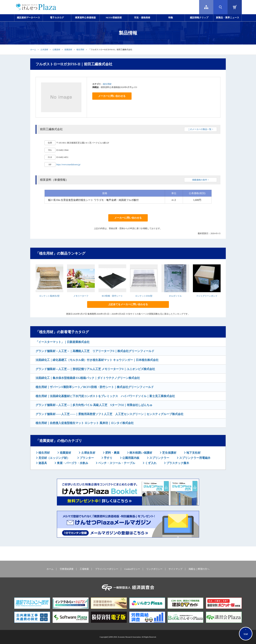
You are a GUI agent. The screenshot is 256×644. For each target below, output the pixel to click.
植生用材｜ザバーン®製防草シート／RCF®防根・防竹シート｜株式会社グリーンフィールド (95, 387)
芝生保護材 (169, 453)
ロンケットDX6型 (144, 296)
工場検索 (84, 569)
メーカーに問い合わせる (112, 96)
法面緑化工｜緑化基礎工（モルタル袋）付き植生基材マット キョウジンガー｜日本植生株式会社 (97, 360)
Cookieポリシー (132, 569)
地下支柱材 (193, 453)
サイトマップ (175, 569)
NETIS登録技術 (114, 18)
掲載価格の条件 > (201, 180)
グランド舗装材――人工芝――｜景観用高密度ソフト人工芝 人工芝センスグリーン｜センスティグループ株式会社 (110, 414)
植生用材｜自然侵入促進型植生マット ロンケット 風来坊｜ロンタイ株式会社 (85, 423)
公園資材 (56, 49)
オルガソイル (175, 296)
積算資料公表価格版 (85, 18)
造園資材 (68, 49)
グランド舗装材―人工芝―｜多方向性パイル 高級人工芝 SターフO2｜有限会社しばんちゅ (94, 405)
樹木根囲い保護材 (140, 453)
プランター (86, 458)
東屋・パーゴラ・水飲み (72, 463)
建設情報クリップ (199, 18)
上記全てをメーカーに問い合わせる (128, 304)
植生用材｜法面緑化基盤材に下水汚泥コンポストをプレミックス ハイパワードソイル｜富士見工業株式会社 (105, 396)
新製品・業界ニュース (228, 18)
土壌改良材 (88, 453)
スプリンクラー (159, 458)
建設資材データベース (28, 18)
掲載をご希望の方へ (199, 569)
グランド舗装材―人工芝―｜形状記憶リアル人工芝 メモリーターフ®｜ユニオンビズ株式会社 (95, 369)
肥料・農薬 (112, 453)
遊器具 (42, 463)
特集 (171, 18)
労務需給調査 (67, 569)
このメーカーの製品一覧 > (201, 129)
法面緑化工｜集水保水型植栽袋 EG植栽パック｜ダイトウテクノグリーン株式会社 (88, 378)
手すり (108, 458)
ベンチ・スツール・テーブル (116, 463)
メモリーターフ (81, 296)
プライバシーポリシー (107, 569)
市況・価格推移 (142, 18)
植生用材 (80, 49)
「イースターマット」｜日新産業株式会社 (63, 342)
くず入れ (150, 463)
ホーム (33, 49)
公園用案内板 (130, 458)
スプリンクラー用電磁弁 (194, 458)
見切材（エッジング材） (54, 458)
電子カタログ (57, 18)
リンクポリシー (154, 569)
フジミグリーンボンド (207, 296)
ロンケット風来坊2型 (49, 296)
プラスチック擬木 (177, 463)
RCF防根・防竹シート (112, 296)
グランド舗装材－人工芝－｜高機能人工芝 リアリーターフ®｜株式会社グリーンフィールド (95, 351)
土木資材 (44, 49)
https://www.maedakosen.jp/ (69, 165)
